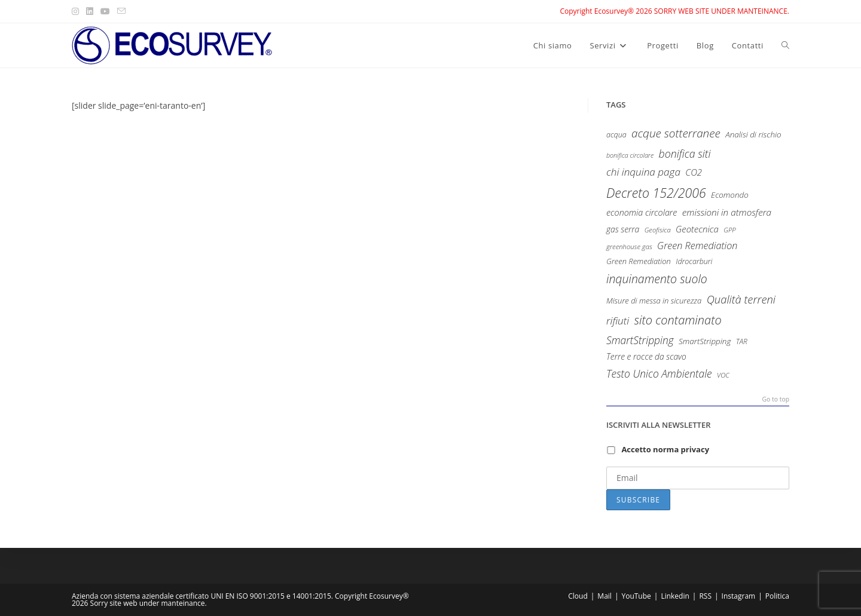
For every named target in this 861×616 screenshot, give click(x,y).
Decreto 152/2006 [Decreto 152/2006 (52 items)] (656, 193)
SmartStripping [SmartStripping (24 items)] (640, 340)
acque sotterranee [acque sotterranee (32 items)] (676, 133)
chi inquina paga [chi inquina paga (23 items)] (643, 172)
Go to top (776, 400)
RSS (705, 596)
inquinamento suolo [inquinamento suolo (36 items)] (657, 279)
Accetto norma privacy (665, 449)
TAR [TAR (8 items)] (742, 341)
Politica (777, 596)
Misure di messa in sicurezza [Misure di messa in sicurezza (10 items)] (654, 301)
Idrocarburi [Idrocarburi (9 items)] (694, 261)
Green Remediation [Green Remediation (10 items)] (639, 261)
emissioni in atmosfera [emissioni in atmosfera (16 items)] (727, 212)
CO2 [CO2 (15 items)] (694, 172)
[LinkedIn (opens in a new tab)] (90, 11)
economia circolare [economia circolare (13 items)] (642, 212)
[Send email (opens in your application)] (121, 11)
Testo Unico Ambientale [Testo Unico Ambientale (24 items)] (659, 373)
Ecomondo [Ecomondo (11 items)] (730, 195)
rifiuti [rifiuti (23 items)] (618, 321)
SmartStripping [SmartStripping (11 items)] (705, 341)
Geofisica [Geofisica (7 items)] (658, 230)
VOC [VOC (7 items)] (723, 375)
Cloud (578, 596)
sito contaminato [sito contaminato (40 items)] (677, 320)
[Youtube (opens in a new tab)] (105, 11)
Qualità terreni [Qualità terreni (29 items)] (741, 299)
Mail (604, 596)
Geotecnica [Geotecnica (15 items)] (697, 229)
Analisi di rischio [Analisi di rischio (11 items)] (753, 134)
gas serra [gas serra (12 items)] (623, 229)
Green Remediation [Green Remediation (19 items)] (697, 246)
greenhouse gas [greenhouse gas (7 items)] (629, 246)
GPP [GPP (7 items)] (729, 230)
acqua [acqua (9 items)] (616, 135)
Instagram (739, 596)
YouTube (636, 596)
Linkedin (675, 596)
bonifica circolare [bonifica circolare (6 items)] (630, 155)
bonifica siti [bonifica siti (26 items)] (685, 154)
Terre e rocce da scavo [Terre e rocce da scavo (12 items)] (646, 356)
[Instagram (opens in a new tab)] (77, 11)
